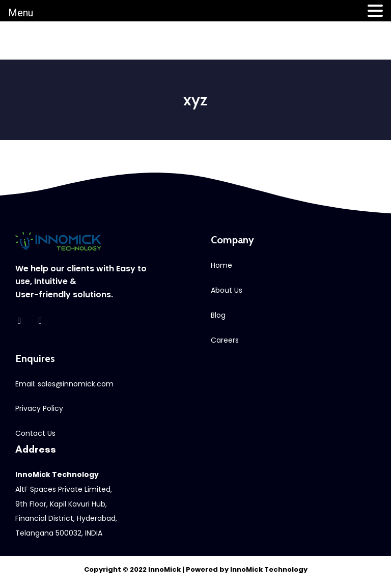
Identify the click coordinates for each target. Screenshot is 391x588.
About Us (227, 290)
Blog (218, 315)
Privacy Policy (39, 408)
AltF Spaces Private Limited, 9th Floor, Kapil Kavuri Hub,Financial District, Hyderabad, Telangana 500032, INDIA (66, 504)
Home (221, 265)
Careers (225, 340)
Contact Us (35, 433)
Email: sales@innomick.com (64, 384)
